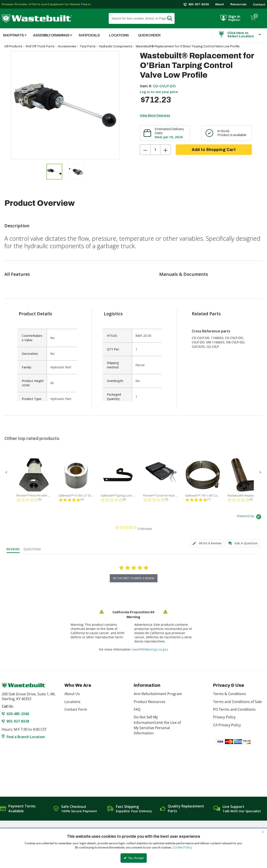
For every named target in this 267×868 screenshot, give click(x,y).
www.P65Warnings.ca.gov (150, 650)
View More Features (155, 115)
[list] (132, 363)
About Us (72, 694)
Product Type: (32, 399)
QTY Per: (113, 349)
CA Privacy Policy (227, 725)
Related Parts (206, 314)
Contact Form (76, 709)
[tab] (207, 543)
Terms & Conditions (230, 694)
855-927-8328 (199, 4)
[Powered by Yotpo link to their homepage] (250, 517)
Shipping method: (113, 365)
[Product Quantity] (155, 150)
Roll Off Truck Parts (40, 46)
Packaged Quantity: (114, 397)
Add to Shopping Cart (214, 150)
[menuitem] (50, 35)
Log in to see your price (159, 92)
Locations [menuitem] (119, 35)
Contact (259, 5)
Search (172, 18)
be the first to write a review (134, 578)
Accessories (67, 46)
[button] (6, 472)
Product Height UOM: (33, 383)
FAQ (137, 709)
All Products (13, 46)
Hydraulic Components (116, 46)
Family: (27, 367)
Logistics (113, 314)
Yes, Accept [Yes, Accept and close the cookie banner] (134, 858)
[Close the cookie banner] (263, 832)
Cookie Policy (182, 847)
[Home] (37, 19)
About (220, 4)
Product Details (35, 314)
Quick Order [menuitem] (149, 35)
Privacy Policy (224, 717)
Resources (239, 4)
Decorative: (30, 354)
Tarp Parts (88, 46)
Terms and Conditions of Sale (237, 702)
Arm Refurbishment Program (158, 694)
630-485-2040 (18, 714)
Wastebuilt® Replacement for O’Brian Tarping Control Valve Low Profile (188, 46)
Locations (72, 702)
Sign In (234, 17)
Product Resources (150, 702)
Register (234, 20)
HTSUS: (112, 336)
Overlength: (115, 381)
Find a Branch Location (26, 737)
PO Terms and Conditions (234, 709)
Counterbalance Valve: (32, 338)
